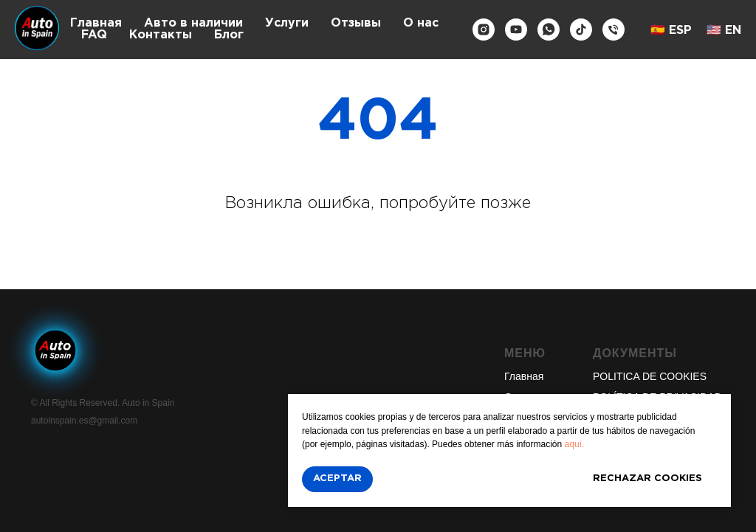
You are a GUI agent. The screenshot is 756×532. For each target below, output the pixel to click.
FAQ (94, 35)
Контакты (161, 35)
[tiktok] (581, 30)
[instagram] (484, 30)
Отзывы (356, 23)
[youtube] (516, 30)
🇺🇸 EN (724, 31)
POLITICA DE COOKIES (650, 376)
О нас (421, 23)
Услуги (287, 23)
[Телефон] (614, 30)
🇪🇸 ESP (671, 31)
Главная (96, 23)
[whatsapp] (549, 30)
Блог (229, 35)
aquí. (575, 444)
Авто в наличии (193, 23)
